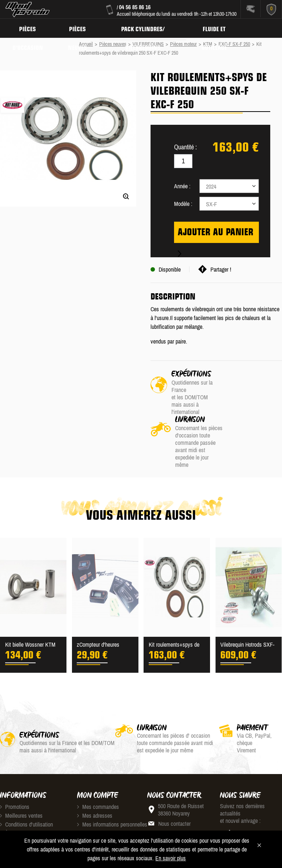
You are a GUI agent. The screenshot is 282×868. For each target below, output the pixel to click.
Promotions (15, 762)
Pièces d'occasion (28, 28)
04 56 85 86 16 (135, 7)
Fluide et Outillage (219, 28)
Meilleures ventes (21, 771)
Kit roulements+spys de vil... (174, 600)
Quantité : (185, 147)
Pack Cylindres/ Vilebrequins (147, 28)
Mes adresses (95, 771)
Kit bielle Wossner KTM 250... (30, 600)
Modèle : (183, 204)
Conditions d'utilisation (26, 780)
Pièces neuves (80, 28)
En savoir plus (171, 858)
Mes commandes (98, 762)
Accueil (86, 44)
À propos (12, 788)
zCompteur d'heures (98, 600)
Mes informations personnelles (112, 780)
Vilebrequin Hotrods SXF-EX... (247, 600)
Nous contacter (174, 779)
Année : (182, 186)
